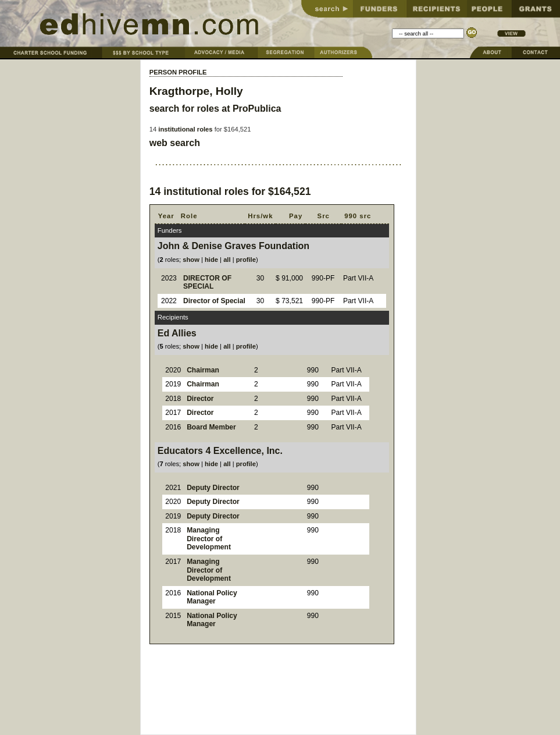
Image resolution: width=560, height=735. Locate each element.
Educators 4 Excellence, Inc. (220, 451)
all (227, 260)
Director (200, 399)
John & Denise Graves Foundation (233, 246)
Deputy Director (213, 488)
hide (211, 260)
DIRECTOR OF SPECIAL (207, 283)
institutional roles (185, 129)
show (191, 260)
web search (175, 143)
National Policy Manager (212, 597)
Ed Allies (177, 333)
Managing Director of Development (209, 539)
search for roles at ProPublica (215, 109)
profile (246, 260)
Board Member (211, 427)
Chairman (203, 370)
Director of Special (214, 301)
